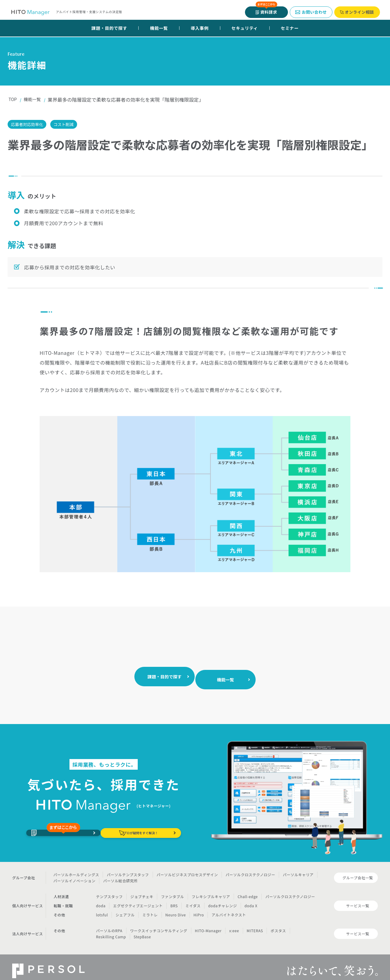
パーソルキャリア (298, 867)
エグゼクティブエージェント (138, 898)
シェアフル (125, 907)
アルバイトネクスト (229, 907)
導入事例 (200, 28)
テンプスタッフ (109, 889)
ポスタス (278, 923)
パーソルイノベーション (74, 873)
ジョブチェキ (142, 889)
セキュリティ (245, 28)
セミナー (290, 28)
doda (101, 898)
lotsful (102, 907)
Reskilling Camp (111, 929)
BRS (174, 898)
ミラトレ (150, 907)
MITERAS (255, 923)
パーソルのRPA (109, 923)
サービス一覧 (358, 899)
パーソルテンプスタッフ (128, 867)
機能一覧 (159, 28)
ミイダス (193, 898)
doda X (251, 898)
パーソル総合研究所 (120, 873)
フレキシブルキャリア (211, 889)
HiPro (199, 907)
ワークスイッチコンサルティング (159, 923)
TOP (13, 100)
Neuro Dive (176, 907)
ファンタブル (172, 889)
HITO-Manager (208, 923)
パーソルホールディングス (76, 867)
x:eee (234, 923)
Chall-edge (248, 889)
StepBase (142, 929)
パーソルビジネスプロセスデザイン (187, 867)
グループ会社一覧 (358, 871)
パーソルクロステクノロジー (250, 867)
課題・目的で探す (109, 28)
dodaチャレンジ (222, 898)
